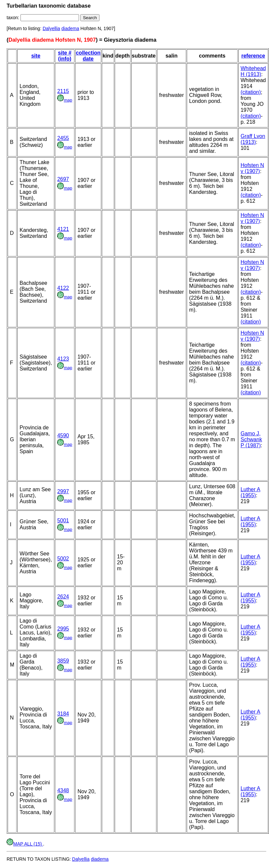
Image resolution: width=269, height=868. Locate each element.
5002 (63, 559)
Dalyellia (51, 28)
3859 (63, 661)
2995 (63, 629)
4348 (63, 790)
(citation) (251, 92)
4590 (63, 435)
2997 (63, 491)
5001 (63, 521)
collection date (88, 56)
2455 (63, 138)
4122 (63, 288)
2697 (63, 179)
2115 (63, 91)
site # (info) (65, 56)
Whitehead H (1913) (253, 71)
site (36, 56)
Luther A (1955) (250, 492)
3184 (63, 714)
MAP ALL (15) (25, 844)
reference (253, 56)
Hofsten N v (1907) (252, 168)
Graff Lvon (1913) (253, 139)
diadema (70, 28)
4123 (63, 359)
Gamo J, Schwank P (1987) (251, 439)
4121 (63, 229)
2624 (63, 597)
